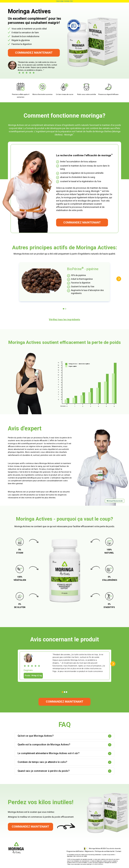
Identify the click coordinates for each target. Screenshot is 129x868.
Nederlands (67, 1)
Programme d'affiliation (75, 851)
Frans (72, 1)
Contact (118, 851)
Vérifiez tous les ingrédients (64, 320)
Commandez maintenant (34, 53)
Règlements (89, 851)
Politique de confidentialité (105, 851)
